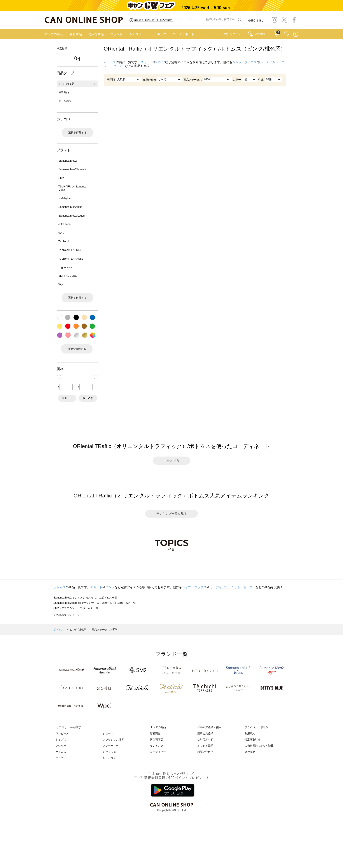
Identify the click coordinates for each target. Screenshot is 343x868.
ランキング (159, 34)
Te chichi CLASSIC (69, 250)
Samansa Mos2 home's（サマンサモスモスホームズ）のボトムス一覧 (95, 603)
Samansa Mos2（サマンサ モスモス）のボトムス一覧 (85, 598)
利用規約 (250, 733)
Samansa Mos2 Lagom (72, 216)
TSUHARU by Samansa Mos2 (72, 188)
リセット (67, 398)
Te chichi (64, 241)
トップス (61, 740)
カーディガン (269, 62)
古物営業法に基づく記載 (259, 746)
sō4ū (61, 233)
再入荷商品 (96, 34)
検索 (239, 20)
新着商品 (76, 34)
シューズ (108, 733)
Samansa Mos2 (67, 161)
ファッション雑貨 (113, 740)
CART (276, 33)
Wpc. (61, 285)
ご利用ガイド (205, 740)
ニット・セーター (243, 587)
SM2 (61, 178)
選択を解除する (77, 133)
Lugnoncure (65, 267)
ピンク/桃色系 (78, 630)
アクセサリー (111, 746)
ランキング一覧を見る (171, 514)
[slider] (59, 377)
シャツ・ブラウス (245, 62)
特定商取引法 (252, 740)
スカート (147, 62)
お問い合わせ (205, 752)
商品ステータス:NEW (104, 630)
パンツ (160, 62)
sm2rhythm (65, 198)
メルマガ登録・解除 (209, 727)
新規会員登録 (205, 733)
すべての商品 (54, 34)
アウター (61, 746)
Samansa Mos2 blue (70, 207)
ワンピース (62, 733)
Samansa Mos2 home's (72, 169)
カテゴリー (137, 34)
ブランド (116, 34)
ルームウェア (111, 758)
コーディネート (184, 34)
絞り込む (88, 398)
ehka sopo (64, 224)
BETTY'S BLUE (68, 276)
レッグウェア (111, 752)
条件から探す (256, 20)
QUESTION (296, 34)
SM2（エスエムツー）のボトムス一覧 (76, 608)
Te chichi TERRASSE (71, 259)
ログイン (235, 34)
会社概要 (250, 752)
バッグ (59, 758)
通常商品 (64, 92)
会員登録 (260, 34)
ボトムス (110, 62)
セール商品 (65, 101)
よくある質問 (205, 746)
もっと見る (171, 460)
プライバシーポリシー (258, 727)
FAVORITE (287, 34)
